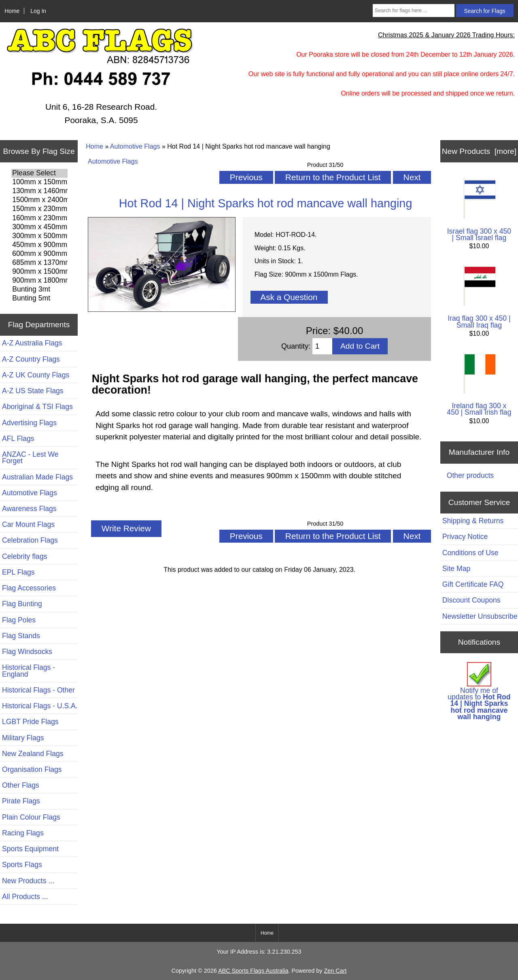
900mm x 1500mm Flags (39, 272)
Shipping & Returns (473, 521)
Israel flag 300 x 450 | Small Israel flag (479, 210)
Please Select (39, 173)
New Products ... (28, 881)
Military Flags (23, 738)
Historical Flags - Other (38, 690)
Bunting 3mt (39, 290)
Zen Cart (335, 971)
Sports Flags (22, 865)
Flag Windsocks (27, 652)
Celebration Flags (30, 540)
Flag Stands (21, 636)
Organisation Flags (32, 769)
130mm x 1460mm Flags (39, 191)
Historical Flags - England (29, 671)
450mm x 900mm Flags (39, 245)
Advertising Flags (29, 423)
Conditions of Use (470, 553)
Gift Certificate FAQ (473, 584)
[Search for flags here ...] (414, 11)
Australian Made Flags (37, 477)
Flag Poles (19, 620)
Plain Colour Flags (31, 817)
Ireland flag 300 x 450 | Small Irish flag (479, 385)
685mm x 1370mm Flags (39, 263)
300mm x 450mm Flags (39, 227)
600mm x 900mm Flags (39, 254)
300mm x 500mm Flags (39, 236)
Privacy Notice (465, 537)
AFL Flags (18, 439)
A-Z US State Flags (33, 391)
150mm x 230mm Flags (39, 209)
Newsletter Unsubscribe (480, 616)
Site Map (456, 569)
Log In (38, 11)
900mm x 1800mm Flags (39, 281)
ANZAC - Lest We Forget (30, 458)
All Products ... (25, 897)
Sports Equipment (30, 849)
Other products (470, 475)
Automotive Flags (135, 146)
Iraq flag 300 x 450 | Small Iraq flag (479, 297)
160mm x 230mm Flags (39, 218)
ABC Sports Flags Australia (253, 971)
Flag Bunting (22, 604)
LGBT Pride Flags (30, 722)
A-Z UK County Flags (36, 375)
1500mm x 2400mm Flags (39, 200)
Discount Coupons (471, 600)
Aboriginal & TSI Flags (37, 407)
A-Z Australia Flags (32, 343)
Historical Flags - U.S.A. (40, 706)
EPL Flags (18, 572)
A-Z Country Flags (31, 359)
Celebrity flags (24, 556)
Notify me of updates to (479, 691)
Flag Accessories (29, 588)
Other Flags (21, 785)
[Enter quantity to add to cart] (322, 346)
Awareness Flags (29, 509)
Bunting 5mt (39, 298)
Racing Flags (23, 833)
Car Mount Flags (28, 524)
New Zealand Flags (33, 754)
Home (12, 11)
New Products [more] (479, 151)
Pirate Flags (21, 801)
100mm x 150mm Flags (39, 182)
